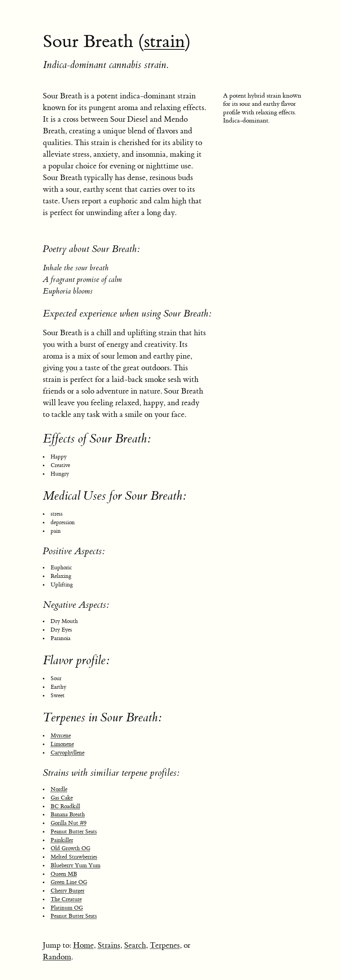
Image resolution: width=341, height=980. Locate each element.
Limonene (62, 744)
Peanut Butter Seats (74, 832)
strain (164, 42)
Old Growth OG (70, 849)
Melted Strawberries (74, 857)
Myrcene (61, 736)
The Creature (66, 899)
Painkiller (62, 840)
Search (135, 945)
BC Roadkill (65, 807)
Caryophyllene (68, 753)
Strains (109, 945)
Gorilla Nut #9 (69, 823)
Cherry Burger (68, 891)
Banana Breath (68, 815)
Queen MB (64, 874)
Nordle (59, 789)
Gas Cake (62, 798)
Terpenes (165, 945)
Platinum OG (67, 908)
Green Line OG (69, 882)
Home (83, 945)
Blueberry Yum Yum (76, 866)
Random (57, 957)
